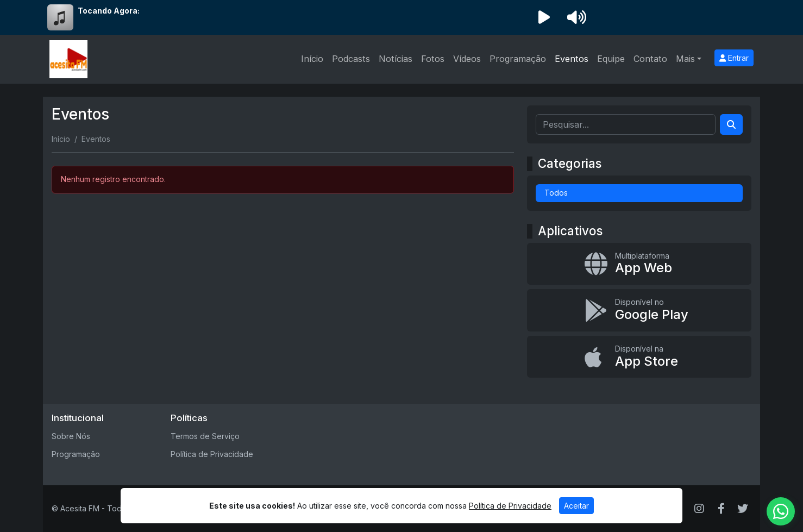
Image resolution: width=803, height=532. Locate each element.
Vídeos (467, 59)
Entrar (734, 58)
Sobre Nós (71, 436)
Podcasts (351, 59)
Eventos (572, 59)
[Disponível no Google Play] (639, 310)
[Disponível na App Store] (639, 357)
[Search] (731, 124)
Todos (556, 193)
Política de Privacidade (212, 454)
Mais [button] (685, 59)
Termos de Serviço (205, 436)
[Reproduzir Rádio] (544, 17)
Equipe (611, 59)
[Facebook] (721, 509)
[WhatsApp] (781, 511)
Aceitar (576, 506)
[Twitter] (743, 509)
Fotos (433, 59)
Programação (518, 59)
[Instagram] (699, 509)
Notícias (396, 59)
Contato (650, 59)
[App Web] (639, 264)
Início (312, 59)
